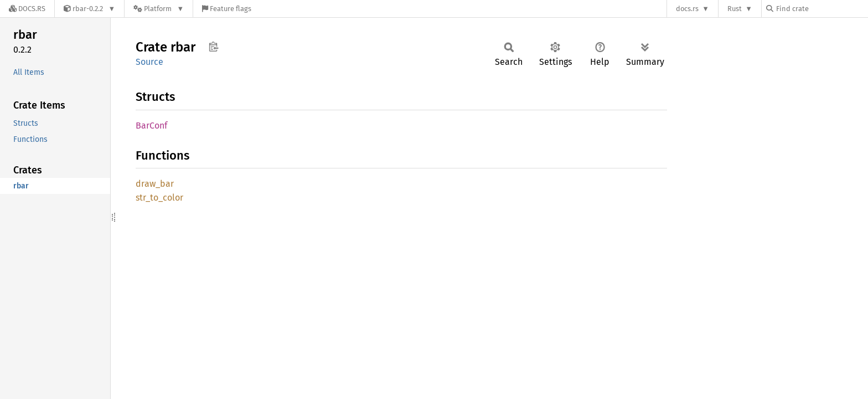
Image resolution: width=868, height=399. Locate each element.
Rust (735, 9)
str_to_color (159, 198)
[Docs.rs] (27, 9)
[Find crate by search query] (821, 9)
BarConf (151, 126)
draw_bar (155, 184)
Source (149, 62)
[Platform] (159, 9)
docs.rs (687, 9)
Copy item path (213, 47)
